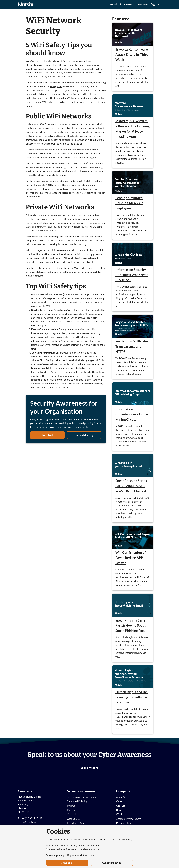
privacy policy (64, 855)
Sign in (155, 4)
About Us (121, 797)
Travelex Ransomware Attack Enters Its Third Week (132, 55)
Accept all (67, 863)
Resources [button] (142, 4)
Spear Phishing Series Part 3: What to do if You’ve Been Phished (131, 486)
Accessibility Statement (129, 819)
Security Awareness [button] (121, 4)
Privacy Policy (124, 823)
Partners (72, 810)
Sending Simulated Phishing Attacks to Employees (129, 203)
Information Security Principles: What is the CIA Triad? (132, 275)
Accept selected (112, 863)
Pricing (71, 806)
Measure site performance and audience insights (73, 849)
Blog (119, 810)
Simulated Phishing (77, 801)
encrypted (56, 86)
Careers (120, 801)
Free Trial (47, 435)
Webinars (121, 814)
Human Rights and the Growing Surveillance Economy (132, 697)
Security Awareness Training (82, 797)
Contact (120, 806)
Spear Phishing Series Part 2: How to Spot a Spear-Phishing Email (131, 626)
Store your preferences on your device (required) (72, 845)
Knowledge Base (76, 823)
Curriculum (73, 814)
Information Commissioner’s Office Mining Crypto (132, 414)
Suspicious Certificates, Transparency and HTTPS (132, 346)
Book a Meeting (84, 435)
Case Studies (74, 819)
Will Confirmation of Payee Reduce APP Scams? (130, 558)
